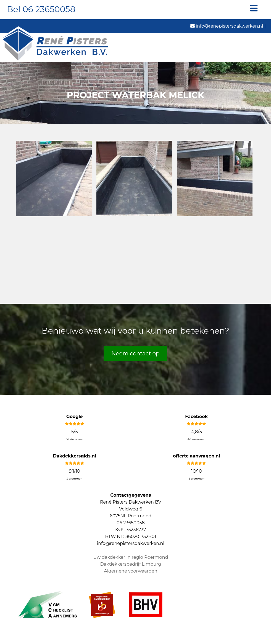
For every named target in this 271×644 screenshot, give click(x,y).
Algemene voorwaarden (131, 571)
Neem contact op (135, 353)
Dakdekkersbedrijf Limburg (131, 564)
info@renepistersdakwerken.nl (227, 26)
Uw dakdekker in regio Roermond (131, 557)
